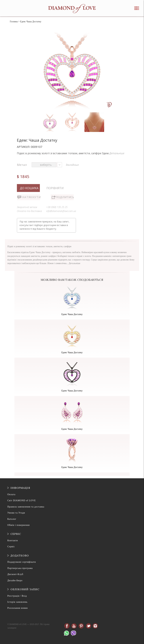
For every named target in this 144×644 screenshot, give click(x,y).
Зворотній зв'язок (27, 207)
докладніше (72, 165)
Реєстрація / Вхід (17, 596)
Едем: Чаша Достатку (72, 314)
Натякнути (31, 197)
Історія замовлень (17, 602)
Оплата (11, 494)
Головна (14, 22)
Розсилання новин (18, 608)
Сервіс (11, 547)
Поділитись (65, 197)
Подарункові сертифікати (22, 562)
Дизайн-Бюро (15, 580)
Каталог (12, 519)
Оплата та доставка (29, 211)
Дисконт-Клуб (15, 574)
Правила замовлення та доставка (26, 507)
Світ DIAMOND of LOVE (22, 500)
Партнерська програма (20, 568)
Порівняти (55, 188)
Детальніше (117, 153)
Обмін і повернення (19, 525)
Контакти (13, 540)
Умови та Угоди (16, 513)
